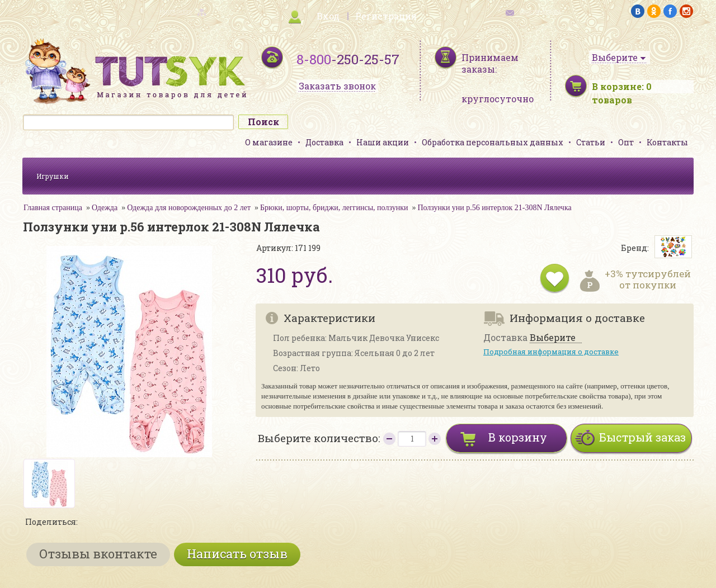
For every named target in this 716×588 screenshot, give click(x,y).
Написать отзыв (237, 554)
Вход (328, 16)
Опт (626, 142)
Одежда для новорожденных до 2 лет (189, 208)
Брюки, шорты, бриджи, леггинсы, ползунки (334, 208)
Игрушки (53, 176)
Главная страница (53, 208)
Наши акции (383, 142)
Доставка (324, 142)
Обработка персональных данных (493, 142)
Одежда (105, 208)
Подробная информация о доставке (551, 352)
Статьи (591, 142)
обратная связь (540, 11)
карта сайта (176, 11)
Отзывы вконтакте (98, 554)
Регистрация (386, 16)
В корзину (518, 437)
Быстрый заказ (642, 437)
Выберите (553, 338)
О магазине (269, 142)
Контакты (667, 142)
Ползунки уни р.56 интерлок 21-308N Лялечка (494, 208)
